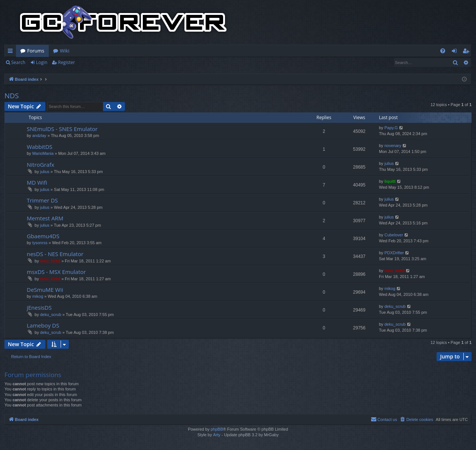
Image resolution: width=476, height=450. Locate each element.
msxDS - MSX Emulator (56, 272)
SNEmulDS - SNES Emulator (62, 129)
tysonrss (40, 243)
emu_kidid (50, 261)
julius (45, 172)
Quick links (12, 52)
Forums (36, 51)
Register (66, 62)
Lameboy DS (43, 325)
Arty (217, 435)
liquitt (390, 181)
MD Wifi (37, 182)
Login (42, 62)
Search (18, 62)
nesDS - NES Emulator (55, 254)
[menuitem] (443, 51)
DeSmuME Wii (45, 290)
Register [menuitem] (467, 52)
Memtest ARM (45, 218)
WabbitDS (40, 147)
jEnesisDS (39, 307)
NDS (12, 96)
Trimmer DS (42, 200)
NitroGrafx (41, 165)
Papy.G (391, 128)
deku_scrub (51, 315)
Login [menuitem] (456, 52)
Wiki (65, 51)
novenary (393, 146)
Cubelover (394, 235)
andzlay (39, 135)
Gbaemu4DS (43, 236)
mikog (38, 296)
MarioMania (43, 153)
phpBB (217, 429)
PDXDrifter (394, 253)
